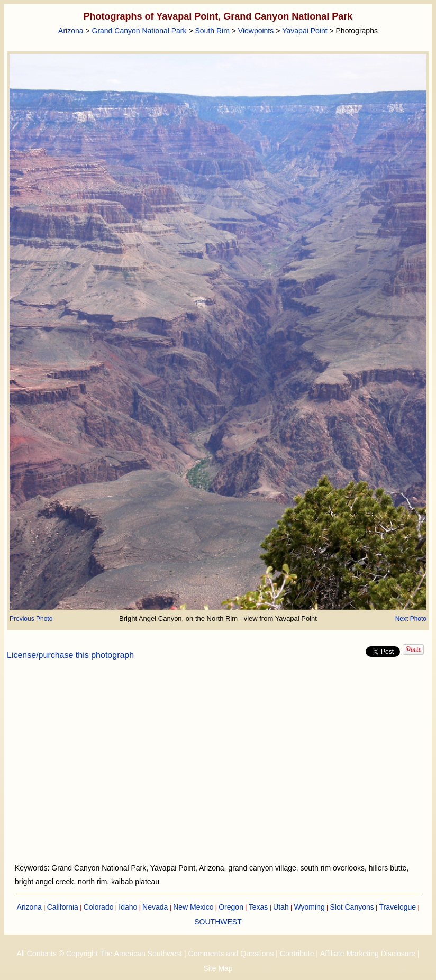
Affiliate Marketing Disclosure (368, 954)
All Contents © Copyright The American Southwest (99, 954)
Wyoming (309, 907)
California (63, 907)
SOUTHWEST (218, 922)
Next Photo (411, 619)
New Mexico (193, 907)
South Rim (212, 31)
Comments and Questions (231, 954)
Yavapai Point (305, 31)
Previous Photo (31, 619)
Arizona (71, 31)
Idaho (128, 907)
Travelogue (398, 907)
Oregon (231, 907)
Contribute (297, 954)
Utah (281, 907)
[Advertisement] (218, 768)
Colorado (99, 907)
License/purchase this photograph (70, 655)
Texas (258, 907)
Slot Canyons (352, 907)
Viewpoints (256, 31)
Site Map (218, 968)
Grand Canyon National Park (139, 31)
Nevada (155, 907)
